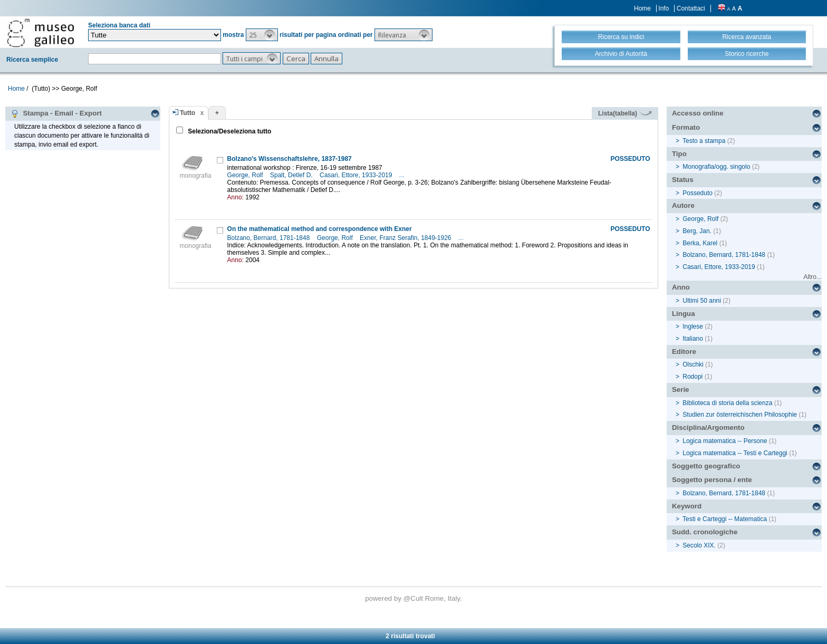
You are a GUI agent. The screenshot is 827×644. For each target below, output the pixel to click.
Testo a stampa (704, 141)
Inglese (693, 326)
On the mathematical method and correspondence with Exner (320, 229)
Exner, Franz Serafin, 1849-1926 (406, 238)
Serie (681, 390)
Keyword (687, 506)
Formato (686, 127)
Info (663, 8)
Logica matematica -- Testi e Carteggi (735, 453)
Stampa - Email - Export (56, 113)
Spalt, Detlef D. (292, 175)
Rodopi (693, 377)
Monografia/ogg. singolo (716, 167)
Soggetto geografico (706, 466)
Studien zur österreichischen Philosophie (740, 415)
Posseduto (698, 193)
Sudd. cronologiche (705, 532)
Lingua (684, 314)
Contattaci (691, 8)
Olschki (693, 364)
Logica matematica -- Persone (725, 441)
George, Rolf (246, 175)
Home (642, 8)
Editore (684, 352)
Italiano (693, 339)
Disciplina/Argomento (708, 427)
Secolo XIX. (699, 545)
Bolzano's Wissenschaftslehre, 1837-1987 (290, 159)
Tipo (679, 154)
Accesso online (698, 113)
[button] (262, 35)
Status (683, 180)
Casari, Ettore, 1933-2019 (357, 175)
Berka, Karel (700, 243)
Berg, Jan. (697, 231)
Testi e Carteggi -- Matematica (725, 519)
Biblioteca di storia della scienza (727, 403)
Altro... (812, 277)
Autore (683, 205)
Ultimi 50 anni (702, 301)
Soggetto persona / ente (712, 480)
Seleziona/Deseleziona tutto (229, 131)
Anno (681, 287)
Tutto (187, 113)
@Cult (414, 598)
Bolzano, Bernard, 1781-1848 (270, 238)
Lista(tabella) (625, 113)
